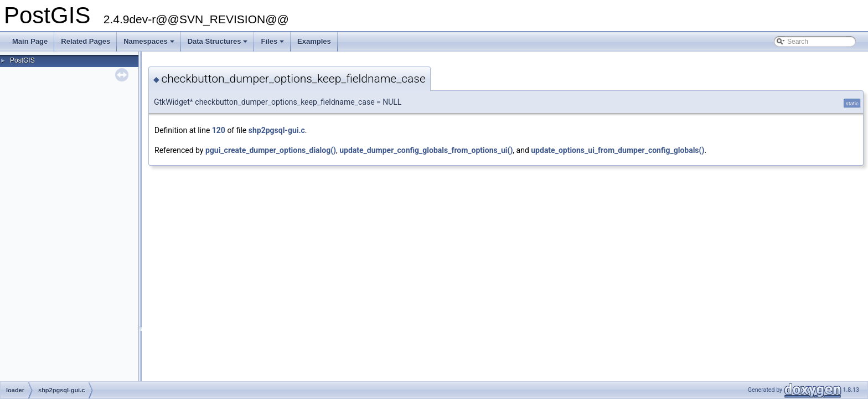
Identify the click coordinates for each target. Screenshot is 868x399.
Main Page (30, 41)
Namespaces (150, 44)
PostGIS (22, 60)
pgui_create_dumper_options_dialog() (271, 150)
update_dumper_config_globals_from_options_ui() (426, 150)
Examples (314, 41)
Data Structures (219, 44)
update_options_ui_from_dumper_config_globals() (618, 150)
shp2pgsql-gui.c (277, 130)
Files (273, 44)
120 (219, 130)
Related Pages (86, 41)
